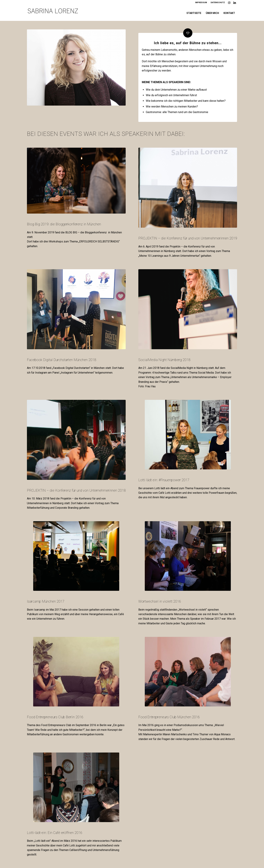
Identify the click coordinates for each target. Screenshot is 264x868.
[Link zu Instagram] (229, 3)
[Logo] (53, 13)
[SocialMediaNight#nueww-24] (188, 309)
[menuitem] (201, 3)
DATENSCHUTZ (218, 3)
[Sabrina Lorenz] (188, 188)
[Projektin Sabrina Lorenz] (76, 440)
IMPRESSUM (201, 3)
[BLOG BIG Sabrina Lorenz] (76, 181)
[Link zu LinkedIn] (235, 3)
